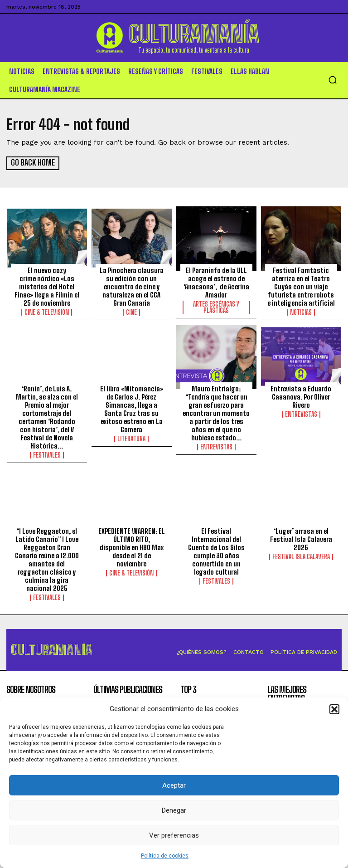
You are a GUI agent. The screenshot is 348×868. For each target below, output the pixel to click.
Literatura (131, 438)
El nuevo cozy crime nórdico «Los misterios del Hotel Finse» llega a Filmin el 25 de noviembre (47, 286)
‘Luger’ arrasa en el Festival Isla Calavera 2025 (301, 539)
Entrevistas (216, 446)
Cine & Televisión (47, 312)
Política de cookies (165, 856)
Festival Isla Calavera (301, 556)
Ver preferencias (174, 835)
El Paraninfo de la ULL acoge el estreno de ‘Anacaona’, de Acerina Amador (216, 282)
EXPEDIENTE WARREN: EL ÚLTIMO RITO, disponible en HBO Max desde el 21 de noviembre (132, 547)
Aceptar (174, 785)
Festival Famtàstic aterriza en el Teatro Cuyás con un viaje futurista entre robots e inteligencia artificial (301, 286)
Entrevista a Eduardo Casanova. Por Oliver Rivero (301, 396)
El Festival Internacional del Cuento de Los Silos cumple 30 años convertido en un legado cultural (216, 551)
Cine (131, 312)
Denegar (174, 810)
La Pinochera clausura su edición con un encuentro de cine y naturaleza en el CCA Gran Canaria (132, 286)
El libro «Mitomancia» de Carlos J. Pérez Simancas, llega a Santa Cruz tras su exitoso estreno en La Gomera (132, 408)
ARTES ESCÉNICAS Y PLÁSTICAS (216, 307)
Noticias (301, 312)
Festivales (47, 454)
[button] (334, 709)
